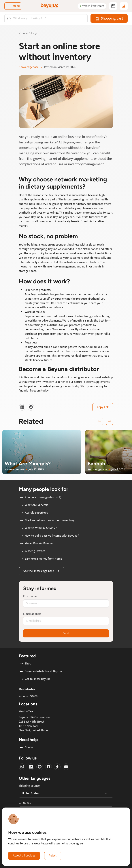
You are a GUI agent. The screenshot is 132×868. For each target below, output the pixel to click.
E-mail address (32, 614)
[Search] (46, 19)
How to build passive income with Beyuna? (49, 536)
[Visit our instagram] (22, 767)
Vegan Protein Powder (36, 544)
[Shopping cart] (109, 18)
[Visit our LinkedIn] (22, 407)
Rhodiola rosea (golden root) (40, 497)
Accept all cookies (24, 856)
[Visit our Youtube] (66, 767)
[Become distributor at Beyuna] (113, 6)
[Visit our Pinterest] (40, 767)
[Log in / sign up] (124, 6)
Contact (27, 747)
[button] (110, 421)
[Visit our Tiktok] (57, 767)
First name (30, 597)
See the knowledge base (42, 571)
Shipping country (30, 786)
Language (25, 803)
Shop (25, 664)
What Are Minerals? (34, 505)
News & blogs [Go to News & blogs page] (30, 33)
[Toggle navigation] (13, 6)
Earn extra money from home (40, 559)
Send (66, 633)
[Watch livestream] (92, 6)
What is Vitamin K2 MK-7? (38, 528)
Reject (53, 856)
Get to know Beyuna (35, 679)
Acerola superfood (34, 513)
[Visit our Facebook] (31, 407)
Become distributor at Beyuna (41, 671)
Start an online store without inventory (47, 521)
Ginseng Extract (32, 551)
